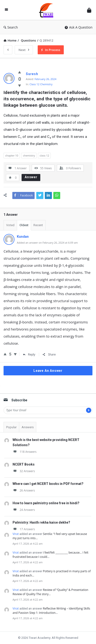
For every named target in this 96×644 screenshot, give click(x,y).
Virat (16, 534)
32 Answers (24, 471)
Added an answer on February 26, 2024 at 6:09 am (47, 243)
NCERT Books (24, 464)
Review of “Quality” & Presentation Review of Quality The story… (50, 592)
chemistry (29, 155)
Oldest (24, 225)
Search (11, 27)
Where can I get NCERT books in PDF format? (48, 484)
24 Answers (24, 510)
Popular (11, 427)
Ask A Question (79, 27)
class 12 (44, 155)
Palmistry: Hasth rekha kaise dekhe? (41, 522)
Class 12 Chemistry (41, 84)
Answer (31, 177)
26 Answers (24, 490)
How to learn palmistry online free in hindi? (46, 503)
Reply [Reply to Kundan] (29, 354)
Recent (38, 225)
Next (24, 50)
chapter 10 (12, 155)
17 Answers (24, 529)
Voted (10, 225)
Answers (28, 427)
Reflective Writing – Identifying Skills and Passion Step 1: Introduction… (51, 611)
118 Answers (25, 452)
